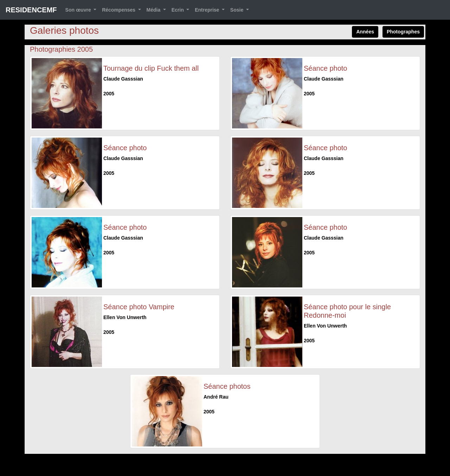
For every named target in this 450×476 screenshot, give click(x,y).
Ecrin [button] (178, 10)
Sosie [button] (237, 10)
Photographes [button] (403, 32)
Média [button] (154, 10)
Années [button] (365, 32)
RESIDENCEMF (31, 10)
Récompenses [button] (119, 10)
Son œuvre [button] (79, 10)
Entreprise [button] (208, 10)
